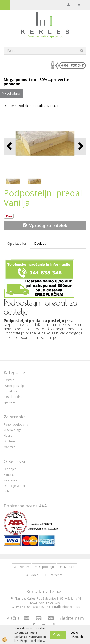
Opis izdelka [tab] (17, 243)
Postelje (9, 380)
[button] (80, 146)
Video (8, 491)
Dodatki (23, 106)
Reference (10, 480)
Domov (9, 106)
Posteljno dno (13, 397)
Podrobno (11, 93)
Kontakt (9, 475)
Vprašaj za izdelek (48, 225)
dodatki (38, 106)
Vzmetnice (11, 391)
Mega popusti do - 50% (25, 80)
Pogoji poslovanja (16, 425)
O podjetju (11, 469)
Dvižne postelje (14, 386)
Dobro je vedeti (14, 486)
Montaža (9, 447)
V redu (58, 635)
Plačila (8, 436)
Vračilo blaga (12, 430)
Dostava (9, 441)
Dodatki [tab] (40, 243)
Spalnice (9, 402)
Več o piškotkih (77, 635)
